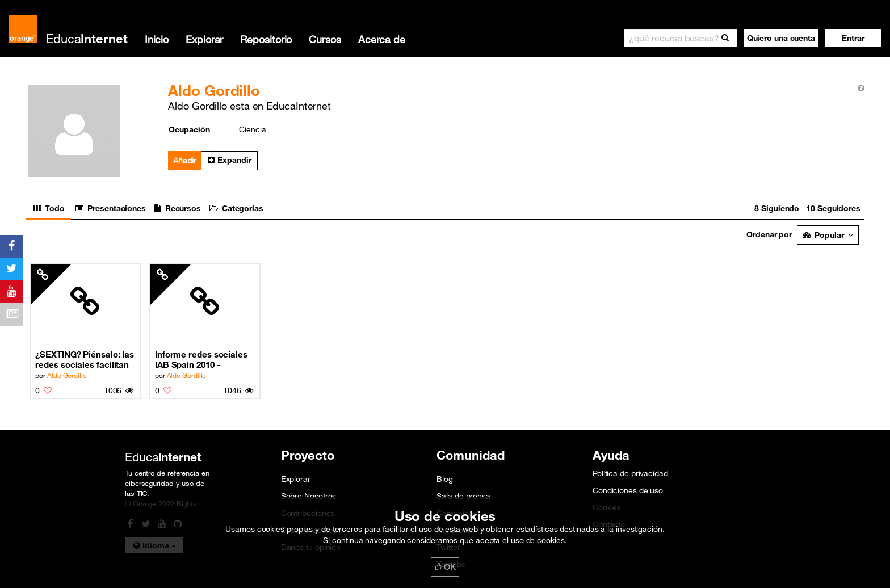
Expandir (229, 160)
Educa (87, 38)
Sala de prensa (463, 496)
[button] (853, 38)
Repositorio (266, 39)
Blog (445, 479)
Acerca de (382, 39)
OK (445, 567)
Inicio (157, 39)
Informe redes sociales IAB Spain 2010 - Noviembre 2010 (201, 360)
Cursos (325, 39)
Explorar (204, 39)
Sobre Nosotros (309, 496)
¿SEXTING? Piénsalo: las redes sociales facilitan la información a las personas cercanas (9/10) (85, 360)
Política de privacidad (630, 473)
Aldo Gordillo (67, 375)
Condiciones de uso (628, 490)
